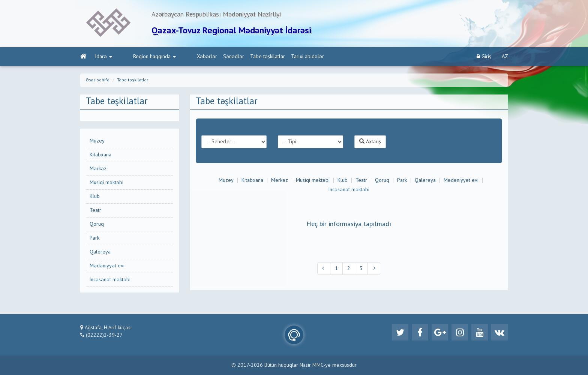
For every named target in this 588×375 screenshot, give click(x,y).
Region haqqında (139, 57)
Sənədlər (204, 57)
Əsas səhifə (98, 80)
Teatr (95, 210)
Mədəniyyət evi (107, 266)
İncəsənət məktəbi (110, 280)
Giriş (484, 56)
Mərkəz (98, 169)
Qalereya (100, 252)
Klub (95, 196)
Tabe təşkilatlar (238, 57)
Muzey (97, 141)
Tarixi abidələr (277, 57)
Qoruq (97, 224)
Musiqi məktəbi (106, 183)
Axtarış (370, 141)
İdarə (104, 57)
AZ (505, 57)
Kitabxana (100, 155)
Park (94, 238)
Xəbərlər (177, 57)
